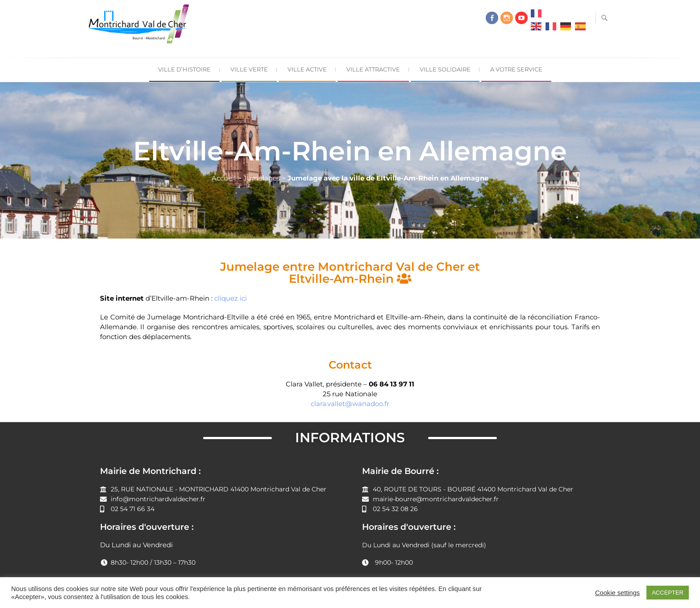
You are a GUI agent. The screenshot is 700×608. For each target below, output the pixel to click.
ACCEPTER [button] (668, 593)
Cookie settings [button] (617, 593)
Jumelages (262, 178)
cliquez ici (231, 298)
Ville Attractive (373, 69)
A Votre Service (516, 69)
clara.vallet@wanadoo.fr (350, 404)
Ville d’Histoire (184, 69)
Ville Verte (249, 69)
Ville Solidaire (445, 69)
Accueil (224, 178)
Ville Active (307, 69)
